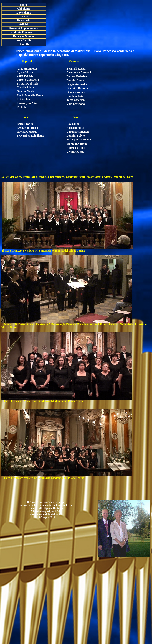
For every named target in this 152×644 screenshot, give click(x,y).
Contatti (24, 44)
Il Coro (24, 16)
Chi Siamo (24, 9)
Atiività (24, 24)
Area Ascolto (24, 40)
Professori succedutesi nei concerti (44, 177)
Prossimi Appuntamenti (24, 28)
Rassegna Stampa (24, 36)
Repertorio (24, 20)
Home (24, 5)
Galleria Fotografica (24, 32)
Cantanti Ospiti (75, 177)
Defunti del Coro (123, 177)
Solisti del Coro (11, 177)
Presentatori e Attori (98, 177)
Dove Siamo (24, 13)
